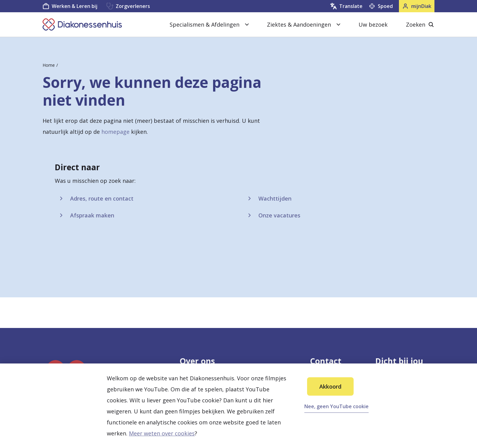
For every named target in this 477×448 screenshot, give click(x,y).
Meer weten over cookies (162, 433)
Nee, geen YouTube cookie (336, 406)
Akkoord (330, 386)
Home (49, 65)
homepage (115, 132)
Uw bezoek (373, 24)
